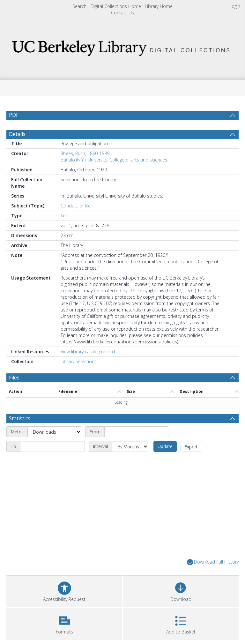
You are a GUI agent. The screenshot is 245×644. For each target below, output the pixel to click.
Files (14, 378)
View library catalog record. (88, 352)
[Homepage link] (122, 46)
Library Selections (79, 361)
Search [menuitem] (79, 6)
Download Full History (213, 562)
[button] (64, 623)
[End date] (52, 446)
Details (17, 134)
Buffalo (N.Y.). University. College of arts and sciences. (114, 160)
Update (165, 446)
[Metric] (54, 432)
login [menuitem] (235, 6)
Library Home (159, 6)
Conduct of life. (76, 206)
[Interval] (130, 446)
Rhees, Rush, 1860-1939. (85, 153)
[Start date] (137, 432)
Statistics (20, 418)
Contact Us (122, 13)
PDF (14, 115)
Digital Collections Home (116, 6)
